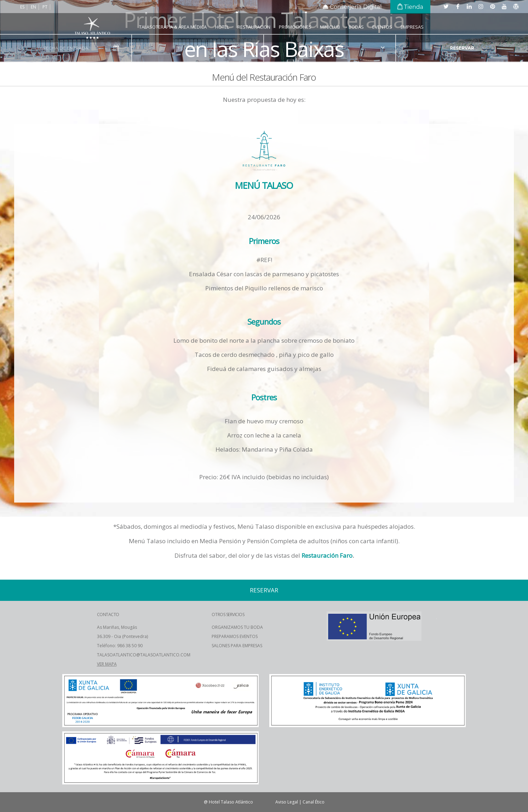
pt (45, 7)
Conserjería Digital (352, 7)
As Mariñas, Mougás (117, 627)
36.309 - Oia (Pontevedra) (122, 636)
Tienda (410, 7)
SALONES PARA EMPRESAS (237, 646)
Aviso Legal (287, 802)
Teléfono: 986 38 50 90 (120, 646)
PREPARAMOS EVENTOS (235, 636)
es (23, 7)
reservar (462, 48)
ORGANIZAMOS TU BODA (237, 627)
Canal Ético (314, 802)
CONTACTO (108, 614)
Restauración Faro (327, 555)
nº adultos (329, 48)
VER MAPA (107, 664)
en (34, 7)
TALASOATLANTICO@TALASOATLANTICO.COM (144, 655)
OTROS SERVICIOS (228, 614)
